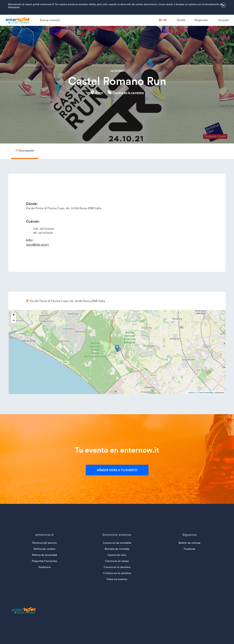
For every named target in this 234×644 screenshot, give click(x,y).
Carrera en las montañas (117, 543)
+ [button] (14, 315)
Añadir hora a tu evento (117, 470)
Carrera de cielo (117, 555)
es (163, 20)
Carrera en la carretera (128, 93)
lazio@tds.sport (37, 245)
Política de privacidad (44, 555)
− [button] (14, 321)
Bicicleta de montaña (117, 549)
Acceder (224, 20)
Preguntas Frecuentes (45, 561)
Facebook (189, 549)
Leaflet (191, 393)
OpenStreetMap (206, 393)
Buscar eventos (50, 20)
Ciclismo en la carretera (117, 573)
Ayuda (181, 20)
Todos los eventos (117, 579)
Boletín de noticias (189, 543)
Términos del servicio (44, 543)
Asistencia (44, 567)
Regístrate (201, 20)
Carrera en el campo (117, 561)
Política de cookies (45, 549)
